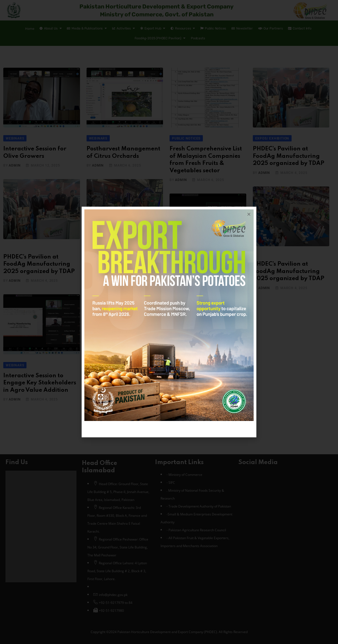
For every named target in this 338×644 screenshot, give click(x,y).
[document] (169, 322)
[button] (249, 214)
